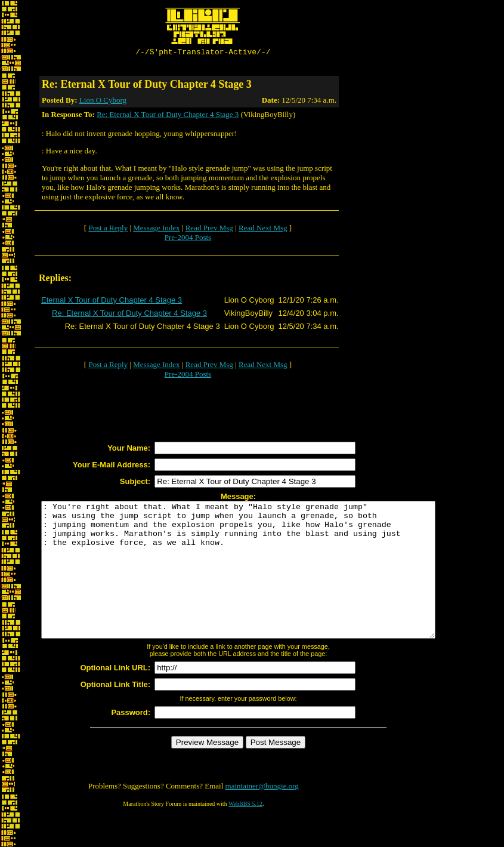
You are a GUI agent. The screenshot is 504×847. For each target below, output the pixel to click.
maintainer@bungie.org (262, 814)
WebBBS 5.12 (245, 832)
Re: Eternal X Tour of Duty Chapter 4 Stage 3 (168, 116)
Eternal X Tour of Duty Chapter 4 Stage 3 (112, 302)
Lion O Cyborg (103, 102)
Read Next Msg (263, 230)
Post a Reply (108, 230)
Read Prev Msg (209, 230)
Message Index (156, 230)
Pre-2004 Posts (188, 239)
